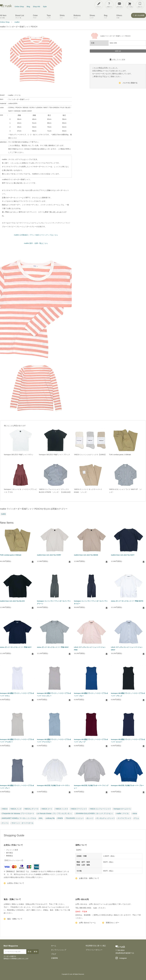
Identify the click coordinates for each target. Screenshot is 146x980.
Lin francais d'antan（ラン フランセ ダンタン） (55, 813)
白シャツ (90, 818)
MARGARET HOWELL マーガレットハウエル (19, 818)
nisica (135, 813)
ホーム (54, 946)
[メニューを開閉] (138, 4)
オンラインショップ (59, 950)
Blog (28, 7)
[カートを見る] (130, 5)
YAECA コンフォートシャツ (100, 809)
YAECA (5, 809)
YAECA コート (47, 809)
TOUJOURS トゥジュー (75, 818)
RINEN (60, 818)
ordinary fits (50, 818)
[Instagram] (121, 958)
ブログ (54, 954)
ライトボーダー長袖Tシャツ (19, 99)
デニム (137, 818)
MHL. (41, 818)
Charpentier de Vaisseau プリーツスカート (18, 813)
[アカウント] (99, 5)
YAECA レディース (31, 809)
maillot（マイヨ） (15, 95)
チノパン (5, 823)
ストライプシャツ (124, 818)
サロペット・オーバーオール (22, 823)
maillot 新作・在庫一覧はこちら (36, 243)
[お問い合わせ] (119, 5)
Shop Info (36, 7)
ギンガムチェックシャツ (106, 818)
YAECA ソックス (62, 809)
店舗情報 (54, 958)
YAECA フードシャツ (79, 809)
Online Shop (19, 7)
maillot (3, 514)
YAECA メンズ (16, 809)
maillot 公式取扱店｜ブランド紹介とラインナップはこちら (36, 235)
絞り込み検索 (139, 15)
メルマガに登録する (128, 83)
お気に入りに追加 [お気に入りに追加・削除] (117, 60)
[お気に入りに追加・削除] (33, 562)
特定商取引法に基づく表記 (96, 946)
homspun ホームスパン (122, 809)
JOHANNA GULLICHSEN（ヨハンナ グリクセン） (94, 813)
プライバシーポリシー (94, 950)
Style (45, 7)
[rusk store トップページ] (6, 7)
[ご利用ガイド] (109, 5)
